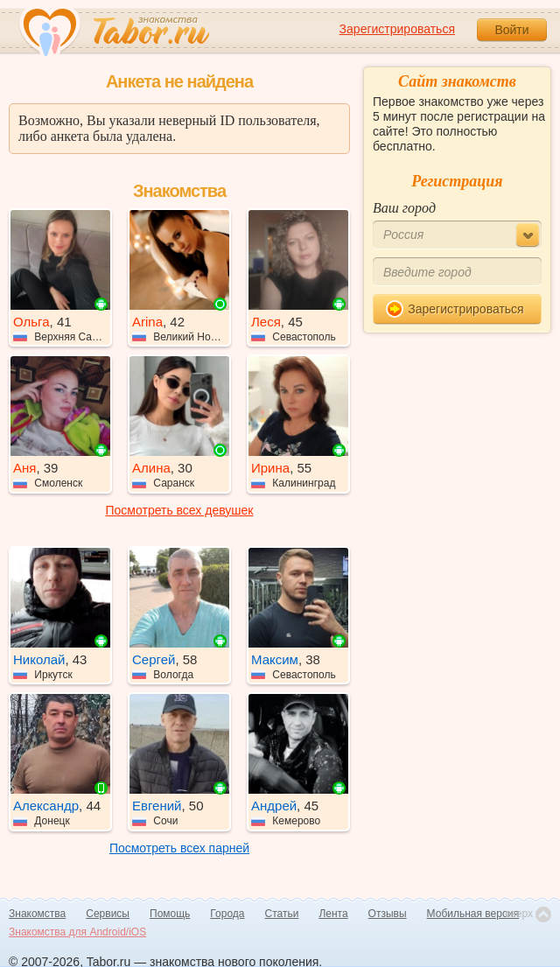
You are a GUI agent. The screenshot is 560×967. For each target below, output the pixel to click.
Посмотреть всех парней (179, 848)
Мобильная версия (473, 914)
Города (227, 914)
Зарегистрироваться (397, 29)
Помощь (170, 914)
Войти (511, 30)
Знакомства (37, 914)
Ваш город (404, 208)
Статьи (282, 914)
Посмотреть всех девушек (180, 510)
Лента (333, 914)
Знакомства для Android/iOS (77, 932)
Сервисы (108, 914)
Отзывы (388, 914)
